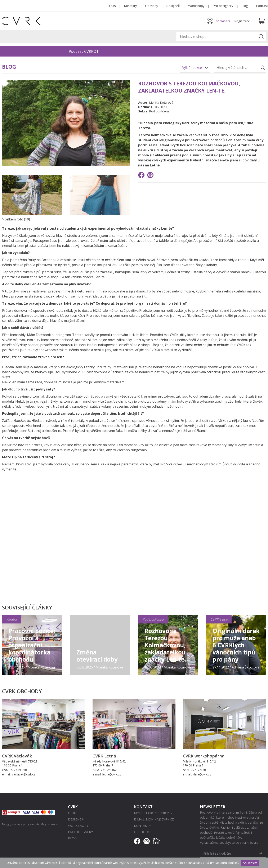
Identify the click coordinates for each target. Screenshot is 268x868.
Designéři (173, 6)
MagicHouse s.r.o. (51, 824)
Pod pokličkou (159, 111)
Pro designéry (223, 6)
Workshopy (196, 6)
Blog (245, 6)
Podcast (262, 6)
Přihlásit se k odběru (217, 853)
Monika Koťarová (161, 102)
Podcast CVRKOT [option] (84, 51)
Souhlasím (250, 863)
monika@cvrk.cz (160, 819)
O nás (112, 6)
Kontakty (130, 6)
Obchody (152, 6)
